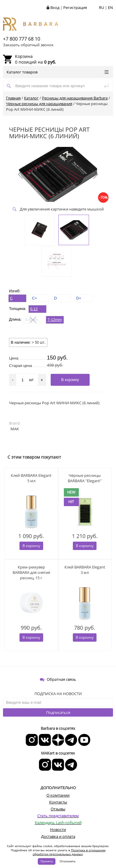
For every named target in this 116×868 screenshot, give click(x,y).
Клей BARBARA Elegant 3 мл (85, 570)
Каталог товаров (58, 72)
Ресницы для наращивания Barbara (75, 98)
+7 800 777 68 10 (22, 39)
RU (101, 7)
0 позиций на (36, 59)
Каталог (31, 98)
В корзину (31, 546)
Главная (13, 98)
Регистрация (75, 7)
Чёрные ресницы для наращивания (39, 104)
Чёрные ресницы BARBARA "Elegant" (85, 478)
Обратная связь (58, 679)
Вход (55, 7)
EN (110, 7)
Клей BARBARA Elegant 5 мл (31, 478)
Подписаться (58, 712)
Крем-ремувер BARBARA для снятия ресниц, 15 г (31, 572)
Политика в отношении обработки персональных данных (69, 852)
